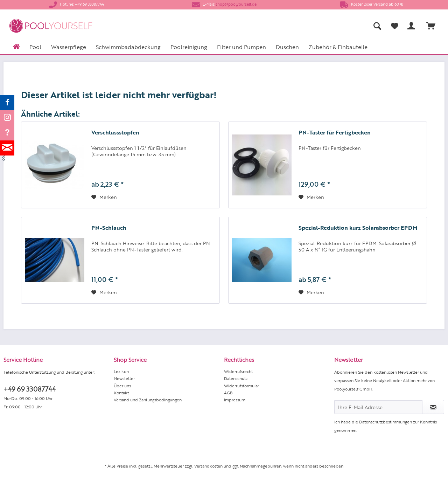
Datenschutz (236, 378)
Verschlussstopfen (115, 132)
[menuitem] (308, 26)
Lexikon (121, 371)
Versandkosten (208, 466)
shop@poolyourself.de (236, 4)
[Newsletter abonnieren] (433, 407)
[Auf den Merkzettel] (104, 197)
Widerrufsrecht (238, 371)
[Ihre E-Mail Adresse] (378, 407)
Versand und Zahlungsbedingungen (148, 400)
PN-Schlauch (109, 228)
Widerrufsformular (241, 386)
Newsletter (124, 378)
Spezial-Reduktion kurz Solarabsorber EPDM (358, 228)
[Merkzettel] (395, 26)
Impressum (235, 400)
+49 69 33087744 (30, 389)
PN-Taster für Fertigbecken (335, 132)
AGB (228, 393)
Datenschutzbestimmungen (386, 422)
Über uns (122, 386)
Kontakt (121, 393)
